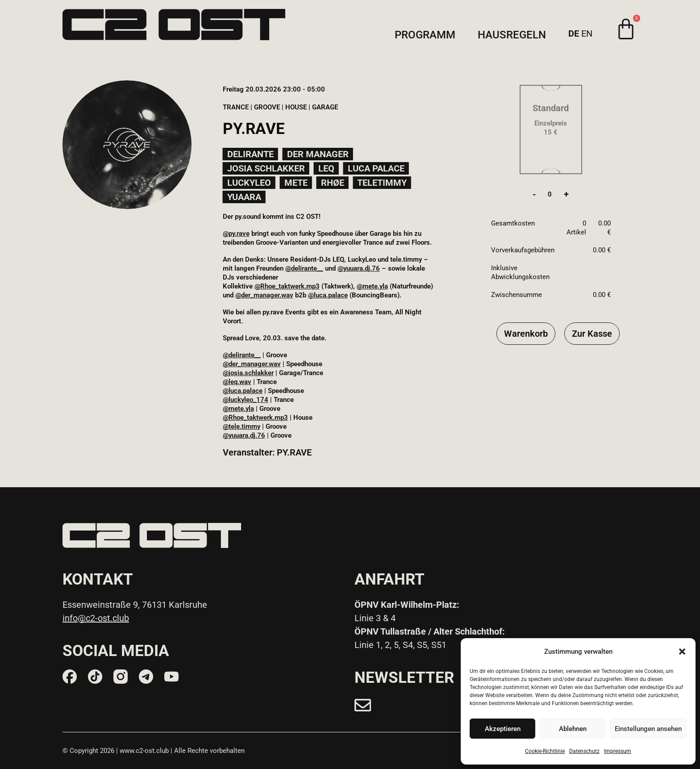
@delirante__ (304, 268)
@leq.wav (237, 382)
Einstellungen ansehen (648, 729)
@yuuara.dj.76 (359, 268)
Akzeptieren (503, 729)
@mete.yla (372, 286)
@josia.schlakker (248, 373)
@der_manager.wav (264, 295)
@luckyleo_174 (246, 400)
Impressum (618, 751)
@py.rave (236, 234)
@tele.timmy (242, 426)
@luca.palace (328, 295)
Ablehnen (573, 729)
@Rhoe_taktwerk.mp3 (287, 286)
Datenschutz (584, 751)
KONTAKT (98, 579)
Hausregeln (512, 35)
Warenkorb (526, 334)
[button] (682, 652)
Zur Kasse (592, 334)
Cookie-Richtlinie (545, 751)
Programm (425, 35)
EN (587, 33)
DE (574, 33)
